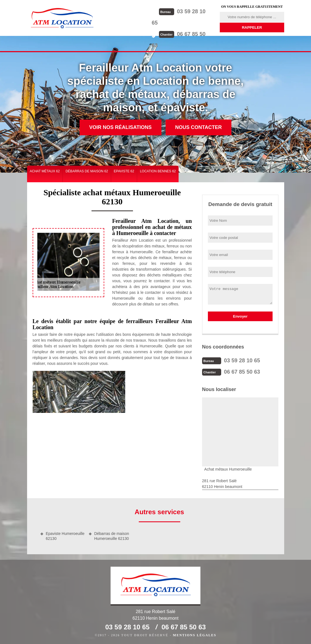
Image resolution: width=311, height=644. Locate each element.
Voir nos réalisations (121, 127)
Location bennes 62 (158, 171)
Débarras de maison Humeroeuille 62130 (112, 535)
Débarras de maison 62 (87, 171)
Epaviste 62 (124, 171)
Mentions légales (194, 635)
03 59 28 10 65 (186, 11)
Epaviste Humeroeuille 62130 (65, 535)
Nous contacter (199, 127)
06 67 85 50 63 (186, 22)
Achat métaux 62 (45, 171)
